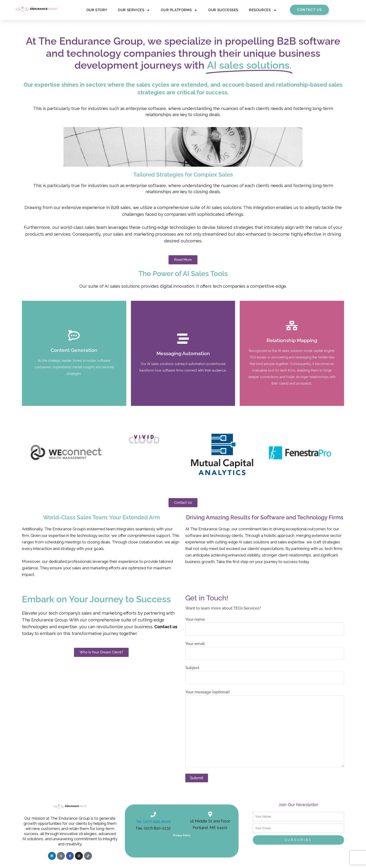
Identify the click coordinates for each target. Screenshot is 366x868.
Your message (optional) (265, 729)
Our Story (97, 10)
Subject (265, 675)
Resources (263, 10)
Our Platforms (179, 10)
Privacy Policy (182, 835)
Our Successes (223, 10)
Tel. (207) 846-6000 (153, 822)
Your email (265, 651)
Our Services (134, 10)
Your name (265, 626)
